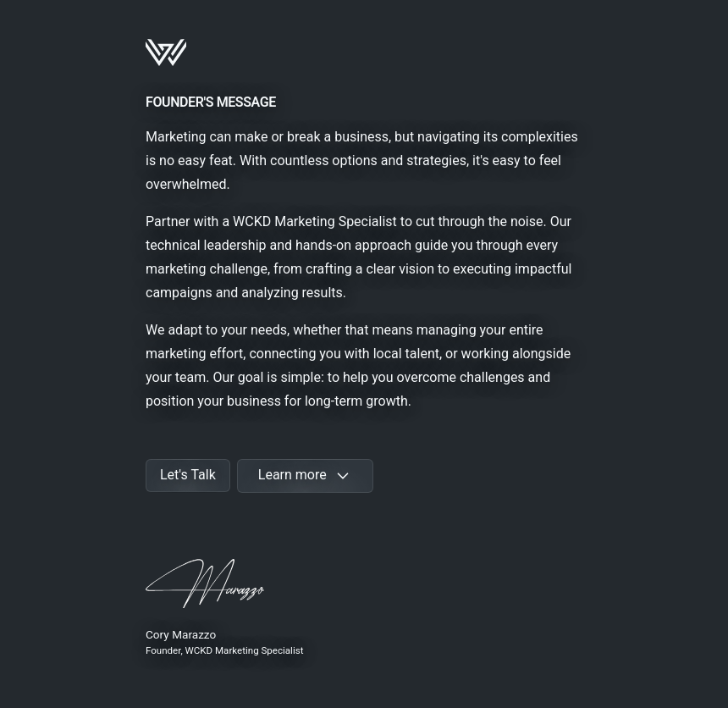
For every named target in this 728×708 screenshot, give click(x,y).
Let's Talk (188, 475)
